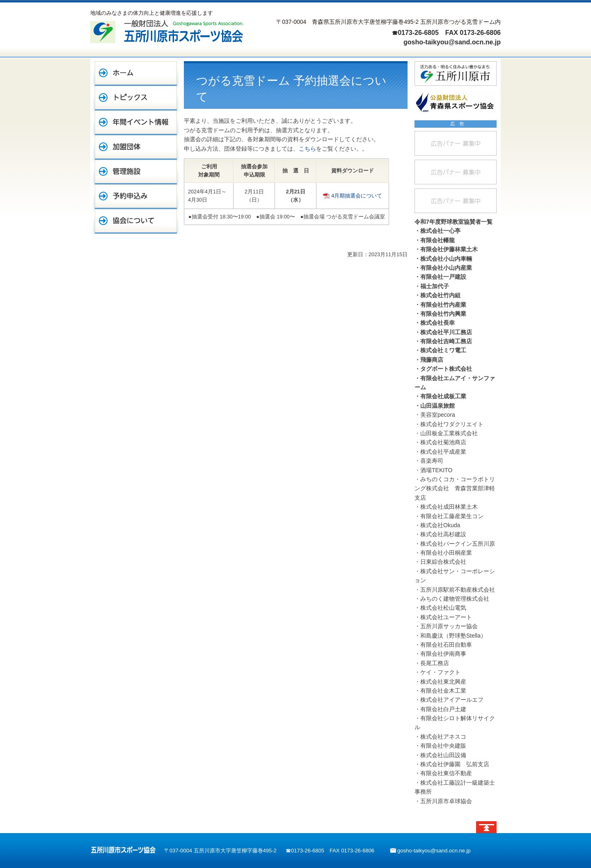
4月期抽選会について (357, 196)
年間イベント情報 (136, 123)
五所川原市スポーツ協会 (123, 850)
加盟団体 (136, 147)
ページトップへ (486, 827)
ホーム (136, 73)
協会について (136, 221)
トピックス (136, 98)
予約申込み (136, 197)
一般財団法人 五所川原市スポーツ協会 (167, 31)
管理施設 (136, 172)
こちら (307, 149)
